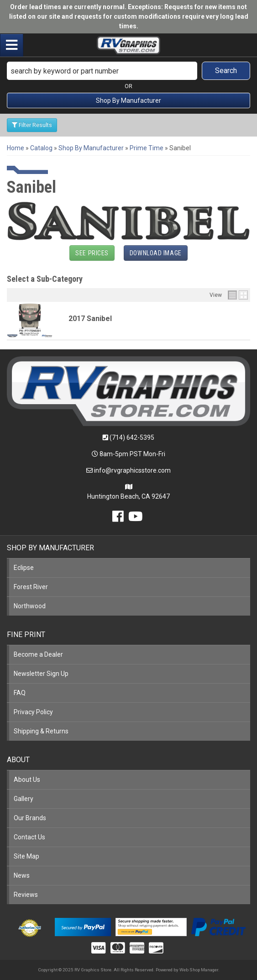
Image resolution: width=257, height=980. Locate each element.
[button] (128, 71)
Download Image (156, 253)
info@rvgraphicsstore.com (132, 470)
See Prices (92, 253)
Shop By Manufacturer (128, 100)
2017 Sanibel (90, 319)
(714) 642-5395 (132, 437)
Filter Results (32, 125)
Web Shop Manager (199, 970)
